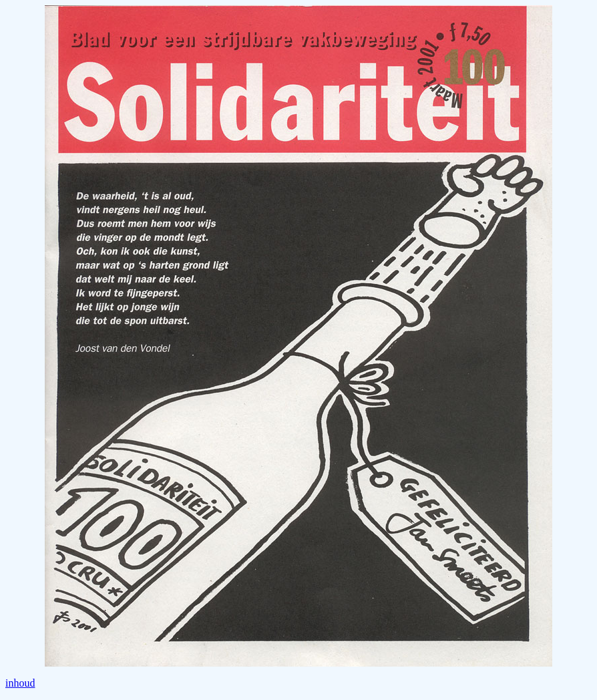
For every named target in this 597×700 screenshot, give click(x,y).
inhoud (20, 683)
